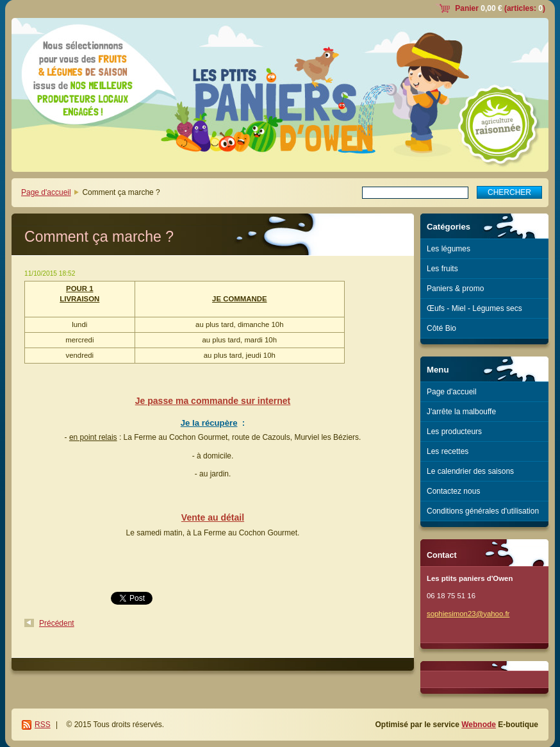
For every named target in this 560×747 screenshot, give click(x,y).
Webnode (479, 725)
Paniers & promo (455, 289)
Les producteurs (454, 432)
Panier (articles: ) (500, 8)
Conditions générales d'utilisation (483, 511)
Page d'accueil (46, 192)
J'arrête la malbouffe (461, 412)
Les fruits (442, 269)
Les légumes (449, 249)
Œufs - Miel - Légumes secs (474, 308)
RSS (43, 725)
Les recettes (448, 451)
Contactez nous (453, 491)
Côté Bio (441, 328)
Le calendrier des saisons (470, 471)
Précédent (57, 623)
